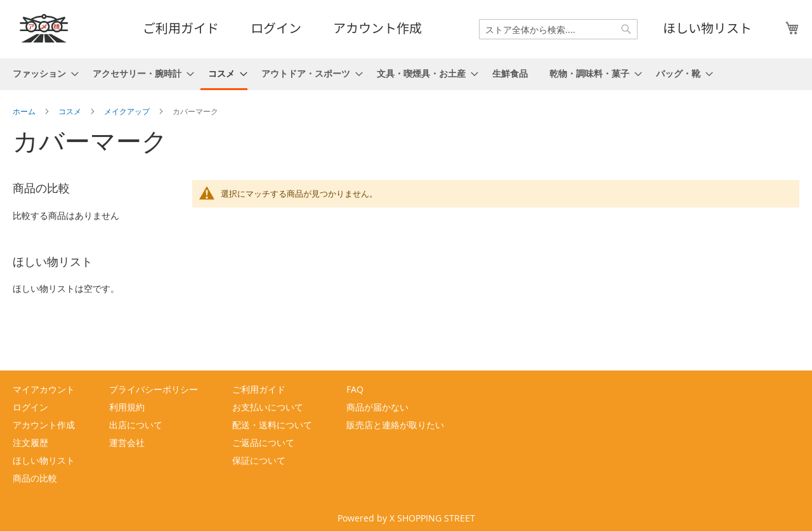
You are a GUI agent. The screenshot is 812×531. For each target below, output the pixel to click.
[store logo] (44, 28)
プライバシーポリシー (154, 389)
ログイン (276, 28)
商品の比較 (35, 478)
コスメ (71, 111)
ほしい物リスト (707, 28)
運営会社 (127, 442)
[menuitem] (42, 73)
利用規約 (127, 407)
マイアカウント (44, 389)
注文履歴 (30, 442)
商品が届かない (377, 407)
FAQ (355, 389)
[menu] (406, 74)
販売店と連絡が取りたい (395, 425)
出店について (136, 425)
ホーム (25, 111)
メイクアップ (128, 111)
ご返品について (263, 442)
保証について (259, 460)
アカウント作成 (377, 28)
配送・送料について (272, 425)
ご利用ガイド (181, 28)
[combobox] (558, 29)
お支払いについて (268, 407)
